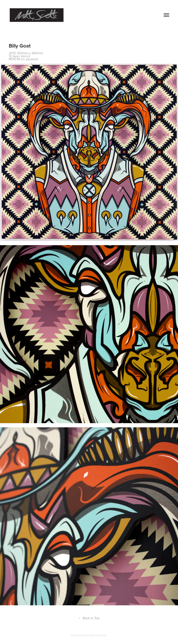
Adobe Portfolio (97, 635)
